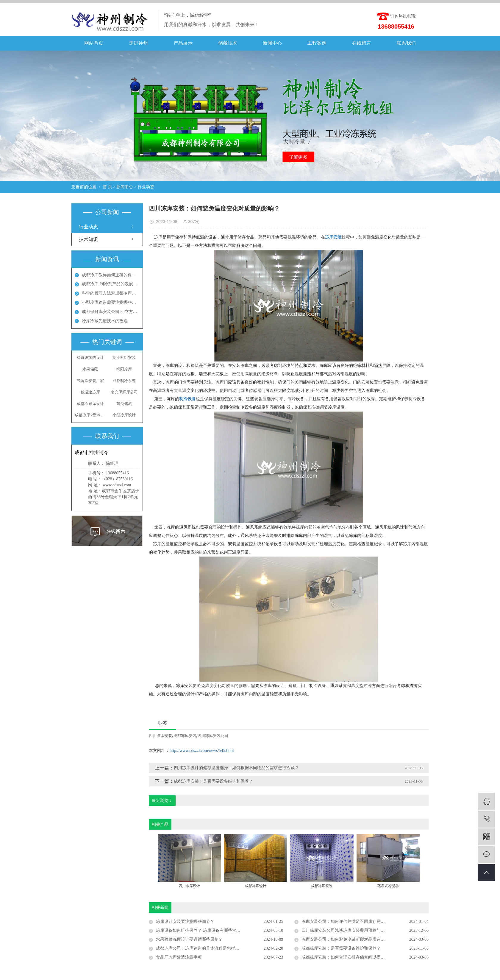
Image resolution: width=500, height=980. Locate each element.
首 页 (107, 187)
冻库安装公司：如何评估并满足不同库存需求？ (345, 921)
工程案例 (317, 43)
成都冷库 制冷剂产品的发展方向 (111, 284)
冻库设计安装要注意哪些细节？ (185, 921)
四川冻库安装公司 (213, 736)
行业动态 (146, 187)
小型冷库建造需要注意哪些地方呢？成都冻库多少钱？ (111, 302)
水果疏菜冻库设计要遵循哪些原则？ (189, 939)
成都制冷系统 (124, 381)
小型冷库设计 (124, 415)
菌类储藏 (124, 404)
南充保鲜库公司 (124, 392)
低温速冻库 (90, 392)
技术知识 (88, 239)
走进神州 (138, 43)
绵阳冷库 (124, 369)
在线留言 (362, 43)
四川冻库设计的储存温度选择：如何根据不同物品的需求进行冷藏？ (236, 768)
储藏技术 (228, 43)
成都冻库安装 (185, 736)
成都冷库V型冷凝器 (90, 415)
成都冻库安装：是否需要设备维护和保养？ (213, 781)
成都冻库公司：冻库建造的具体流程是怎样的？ (200, 948)
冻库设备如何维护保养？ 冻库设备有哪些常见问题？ (204, 930)
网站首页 (94, 43)
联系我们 (406, 43)
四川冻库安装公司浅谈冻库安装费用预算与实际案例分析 (354, 930)
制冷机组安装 (124, 357)
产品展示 (183, 43)
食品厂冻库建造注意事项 (179, 957)
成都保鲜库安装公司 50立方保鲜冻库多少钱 (111, 312)
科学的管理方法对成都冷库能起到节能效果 (111, 293)
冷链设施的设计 (90, 357)
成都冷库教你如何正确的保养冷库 (111, 275)
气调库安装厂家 (90, 381)
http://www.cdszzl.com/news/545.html (202, 751)
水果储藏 (90, 369)
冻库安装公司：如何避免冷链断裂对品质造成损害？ (349, 939)
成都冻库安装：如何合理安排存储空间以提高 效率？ (350, 957)
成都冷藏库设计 (90, 404)
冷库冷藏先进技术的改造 (105, 321)
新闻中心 (272, 43)
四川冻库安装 (160, 736)
